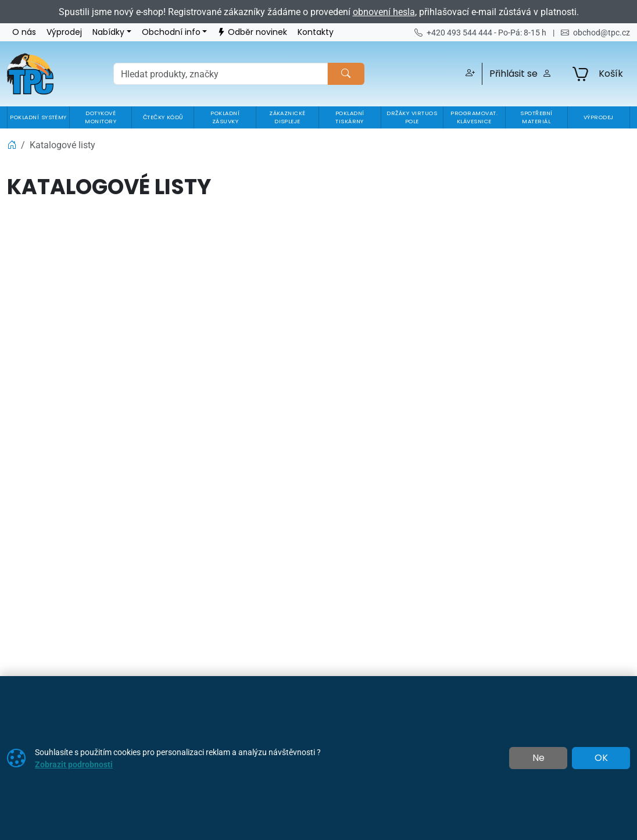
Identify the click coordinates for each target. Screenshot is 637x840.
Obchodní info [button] (171, 32)
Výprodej (64, 32)
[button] (468, 74)
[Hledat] (346, 74)
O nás (24, 32)
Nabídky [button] (108, 32)
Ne (538, 758)
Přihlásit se (520, 74)
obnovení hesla (384, 12)
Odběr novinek (252, 32)
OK (601, 758)
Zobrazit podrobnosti (74, 764)
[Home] (12, 145)
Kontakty (316, 32)
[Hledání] (221, 74)
